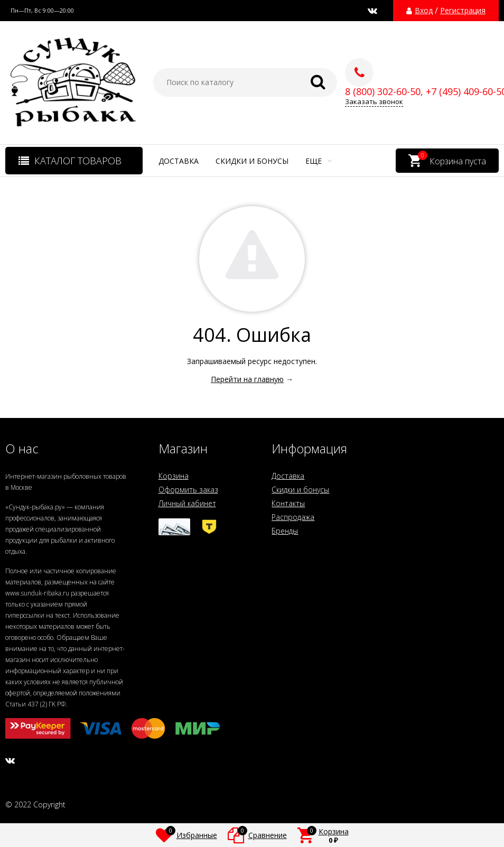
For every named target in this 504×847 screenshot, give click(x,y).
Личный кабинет (187, 503)
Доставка (179, 161)
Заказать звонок (374, 102)
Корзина (174, 476)
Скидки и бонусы (252, 161)
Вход (424, 11)
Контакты (288, 503)
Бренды (285, 531)
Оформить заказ (188, 490)
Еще (319, 161)
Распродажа (293, 517)
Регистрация (463, 11)
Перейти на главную (247, 379)
